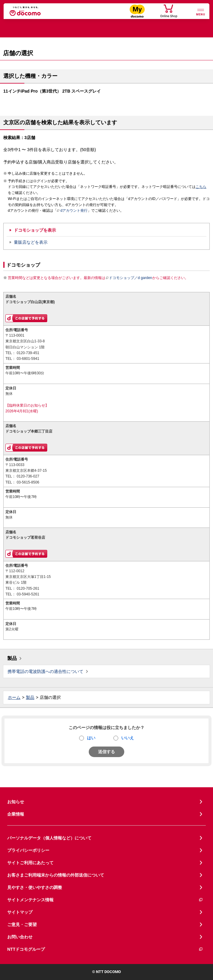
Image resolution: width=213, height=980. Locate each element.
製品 (12, 658)
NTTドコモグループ (105, 949)
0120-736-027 (28, 476)
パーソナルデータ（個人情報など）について (49, 838)
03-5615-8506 (28, 482)
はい (91, 738)
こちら (201, 187)
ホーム (14, 697)
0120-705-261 (28, 588)
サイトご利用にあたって (30, 863)
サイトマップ (20, 912)
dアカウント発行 (72, 211)
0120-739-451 (28, 353)
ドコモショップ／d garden (129, 278)
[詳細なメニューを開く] (201, 12)
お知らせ (16, 802)
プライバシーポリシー (28, 850)
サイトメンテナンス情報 (105, 900)
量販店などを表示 (31, 242)
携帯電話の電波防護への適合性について (45, 671)
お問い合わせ (20, 937)
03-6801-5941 (28, 359)
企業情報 (16, 814)
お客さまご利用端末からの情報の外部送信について (56, 875)
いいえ (128, 738)
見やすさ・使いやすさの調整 (35, 887)
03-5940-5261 (28, 594)
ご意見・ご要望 (22, 924)
